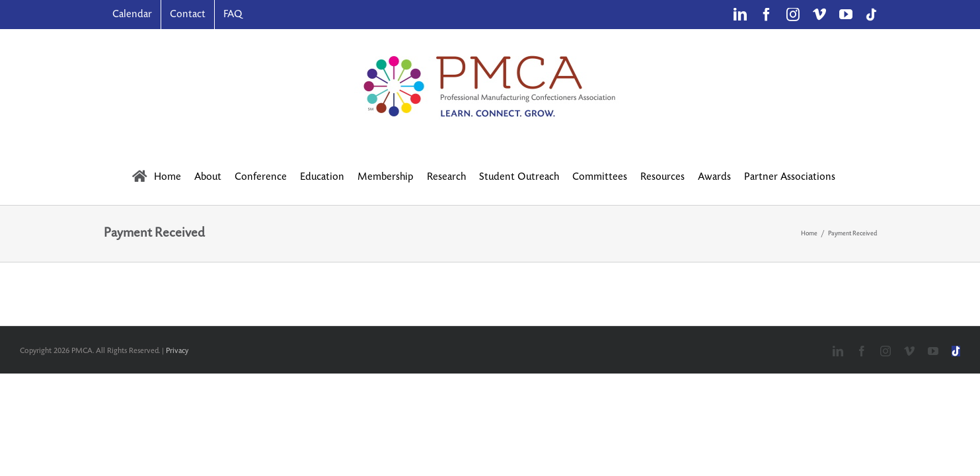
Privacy (177, 351)
